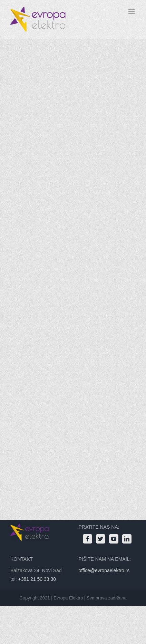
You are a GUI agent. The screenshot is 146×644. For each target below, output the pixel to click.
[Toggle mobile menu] (132, 11)
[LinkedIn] (127, 539)
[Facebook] (87, 539)
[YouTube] (114, 539)
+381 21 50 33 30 (37, 579)
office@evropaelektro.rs (104, 570)
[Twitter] (101, 539)
